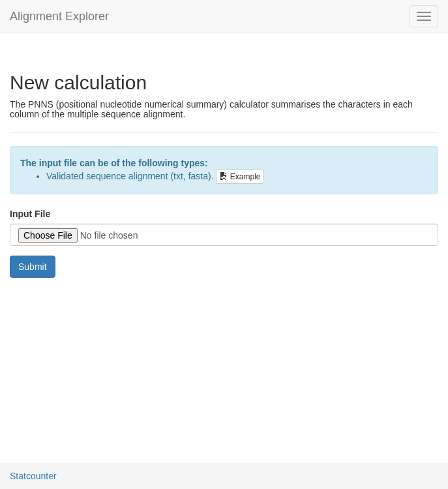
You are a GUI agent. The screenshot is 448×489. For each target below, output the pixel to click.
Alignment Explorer (59, 16)
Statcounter (33, 476)
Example (240, 177)
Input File (30, 214)
